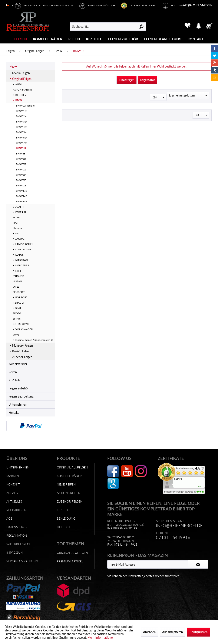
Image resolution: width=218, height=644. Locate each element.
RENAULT (18, 303)
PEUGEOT (19, 292)
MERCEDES (22, 265)
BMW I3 (21, 148)
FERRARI (21, 212)
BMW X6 (21, 185)
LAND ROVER (23, 249)
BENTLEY (21, 95)
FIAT (15, 223)
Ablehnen (149, 632)
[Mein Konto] (198, 25)
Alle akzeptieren (173, 632)
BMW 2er (21, 116)
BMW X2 (21, 164)
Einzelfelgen (127, 80)
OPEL (16, 287)
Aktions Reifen (69, 493)
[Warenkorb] (211, 25)
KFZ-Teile (64, 510)
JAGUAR (20, 239)
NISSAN (17, 281)
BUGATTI (18, 207)
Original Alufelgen (72, 467)
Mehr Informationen (101, 638)
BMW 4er (21, 127)
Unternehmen (18, 404)
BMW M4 (22, 201)
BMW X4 (21, 175)
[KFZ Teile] (94, 39)
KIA (17, 233)
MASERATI (22, 260)
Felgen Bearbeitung (21, 396)
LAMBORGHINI (24, 244)
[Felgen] (21, 39)
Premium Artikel (70, 561)
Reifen (13, 372)
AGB (9, 518)
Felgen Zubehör (19, 388)
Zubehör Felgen (22, 357)
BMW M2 (22, 191)
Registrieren (16, 510)
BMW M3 (22, 196)
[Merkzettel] (187, 25)
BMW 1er (21, 111)
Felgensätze (147, 80)
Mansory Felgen (22, 345)
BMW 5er (21, 132)
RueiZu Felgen (21, 351)
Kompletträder (18, 364)
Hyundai (18, 228)
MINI (18, 271)
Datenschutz (17, 527)
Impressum (15, 553)
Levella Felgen (21, 73)
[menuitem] (21, 39)
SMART (17, 319)
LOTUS (19, 255)
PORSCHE (21, 297)
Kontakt (14, 413)
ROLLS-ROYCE (21, 324)
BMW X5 (21, 180)
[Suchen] (141, 26)
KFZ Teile (14, 380)
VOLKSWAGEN (24, 329)
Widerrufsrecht (20, 544)
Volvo (16, 335)
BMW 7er (21, 143)
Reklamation (17, 535)
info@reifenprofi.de (179, 525)
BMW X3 (21, 169)
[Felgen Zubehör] (123, 39)
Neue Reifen (66, 484)
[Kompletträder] (48, 39)
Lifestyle (64, 527)
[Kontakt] (196, 39)
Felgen (13, 66)
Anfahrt (13, 493)
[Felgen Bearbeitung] (163, 39)
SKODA (17, 313)
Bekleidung (66, 518)
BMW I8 (21, 153)
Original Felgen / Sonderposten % (34, 340)
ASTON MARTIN (22, 90)
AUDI (18, 84)
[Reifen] (74, 39)
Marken (13, 476)
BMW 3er (21, 122)
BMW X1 (21, 159)
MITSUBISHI (20, 276)
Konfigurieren (199, 632)
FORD (16, 217)
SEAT (18, 308)
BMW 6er (21, 138)
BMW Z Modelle (25, 106)
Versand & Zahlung (22, 561)
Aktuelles (14, 501)
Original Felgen (22, 79)
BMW (19, 100)
